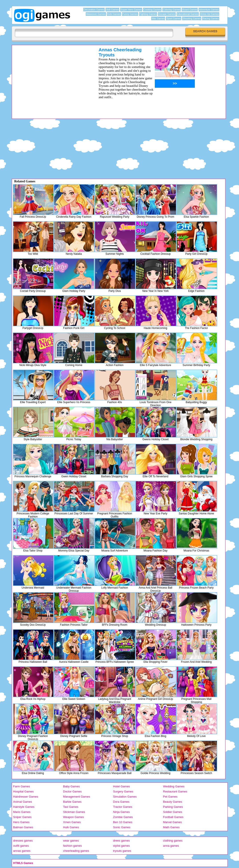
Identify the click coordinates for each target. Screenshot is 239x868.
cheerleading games (76, 851)
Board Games (190, 10)
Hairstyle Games (24, 807)
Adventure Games (209, 10)
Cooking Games (152, 10)
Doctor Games (72, 791)
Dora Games (121, 802)
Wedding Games (174, 786)
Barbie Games (72, 802)
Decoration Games (94, 10)
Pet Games (170, 797)
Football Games (173, 817)
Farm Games (22, 786)
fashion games (73, 846)
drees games (121, 841)
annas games (22, 851)
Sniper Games (22, 817)
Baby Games (71, 786)
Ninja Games (121, 812)
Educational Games (188, 14)
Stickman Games (74, 812)
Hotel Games (121, 786)
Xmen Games (72, 822)
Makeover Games (96, 14)
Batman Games (23, 827)
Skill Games (113, 10)
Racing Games (211, 18)
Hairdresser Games (26, 797)
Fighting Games (148, 14)
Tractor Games (123, 807)
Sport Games (174, 18)
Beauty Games (173, 802)
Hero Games (21, 822)
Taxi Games (71, 807)
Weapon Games (74, 817)
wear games (71, 841)
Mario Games (22, 812)
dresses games (23, 841)
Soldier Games (173, 812)
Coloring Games (172, 10)
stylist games (121, 846)
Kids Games (114, 14)
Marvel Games (172, 822)
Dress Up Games (209, 14)
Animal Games (23, 802)
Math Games (171, 827)
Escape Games (167, 14)
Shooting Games (192, 18)
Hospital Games (23, 791)
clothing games (173, 841)
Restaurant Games (175, 791)
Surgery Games (123, 791)
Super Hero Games (131, 10)
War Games (158, 18)
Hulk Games (71, 827)
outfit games (21, 846)
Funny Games (130, 14)
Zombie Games (123, 817)
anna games (171, 846)
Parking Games (173, 807)
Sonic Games (122, 827)
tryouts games (122, 851)
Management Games (77, 797)
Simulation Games (125, 797)
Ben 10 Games (123, 822)
